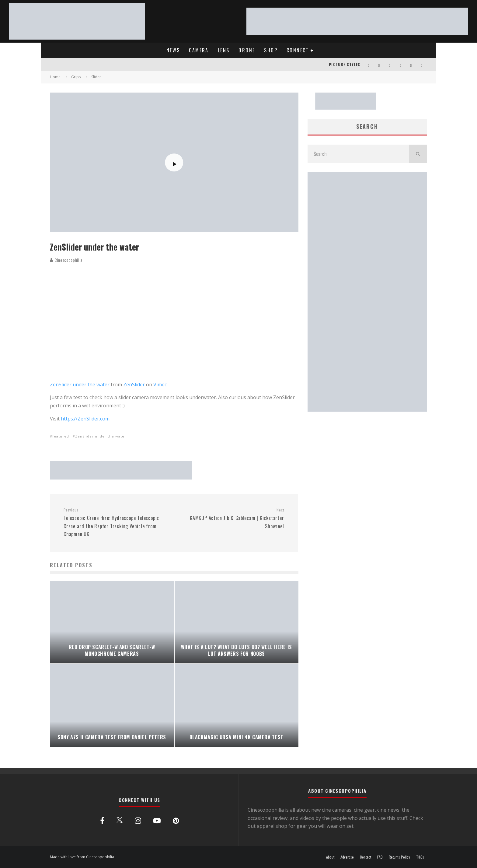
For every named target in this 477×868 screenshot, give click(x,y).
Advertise (347, 857)
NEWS (173, 50)
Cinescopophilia (66, 260)
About (330, 857)
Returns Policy (399, 857)
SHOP (271, 50)
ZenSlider (134, 385)
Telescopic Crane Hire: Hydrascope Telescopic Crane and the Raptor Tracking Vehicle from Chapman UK (116, 523)
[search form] (358, 154)
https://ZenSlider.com (85, 419)
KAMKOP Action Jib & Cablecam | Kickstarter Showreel (231, 518)
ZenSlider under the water (80, 385)
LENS (224, 50)
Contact (366, 857)
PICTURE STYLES (345, 64)
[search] (418, 154)
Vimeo (160, 385)
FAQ (380, 857)
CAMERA (199, 50)
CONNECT (298, 50)
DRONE (247, 50)
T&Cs (420, 857)
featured (61, 436)
